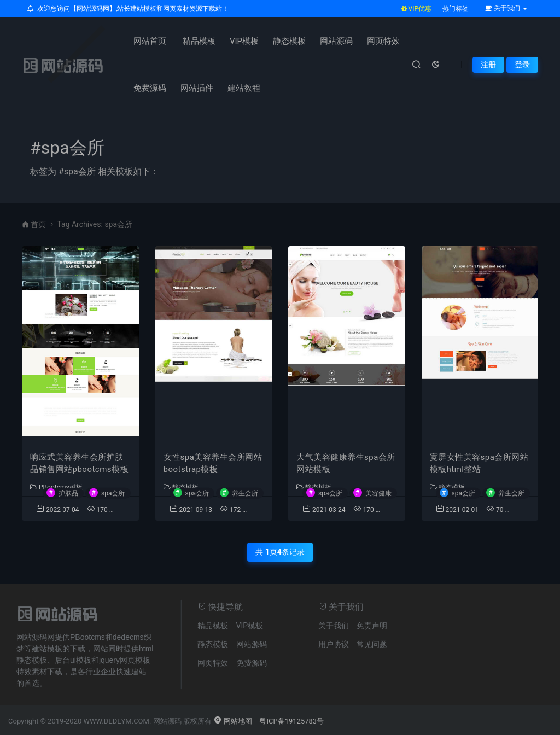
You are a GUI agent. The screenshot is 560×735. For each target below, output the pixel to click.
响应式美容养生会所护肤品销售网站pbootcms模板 (79, 463)
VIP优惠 (416, 9)
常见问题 (372, 644)
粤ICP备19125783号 (291, 721)
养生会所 (245, 493)
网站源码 (336, 41)
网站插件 (197, 88)
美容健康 (378, 493)
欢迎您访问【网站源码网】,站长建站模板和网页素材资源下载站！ (128, 9)
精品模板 (199, 41)
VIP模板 (244, 41)
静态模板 (289, 41)
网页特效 (383, 41)
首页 (38, 224)
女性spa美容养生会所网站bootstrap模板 (213, 463)
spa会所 (113, 493)
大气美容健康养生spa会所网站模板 (346, 463)
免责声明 (372, 626)
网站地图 (233, 721)
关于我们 (334, 626)
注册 (488, 65)
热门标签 (456, 9)
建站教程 (244, 88)
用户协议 (334, 644)
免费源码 (150, 88)
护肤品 (68, 493)
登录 (522, 65)
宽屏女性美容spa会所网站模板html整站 (479, 463)
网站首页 (150, 41)
